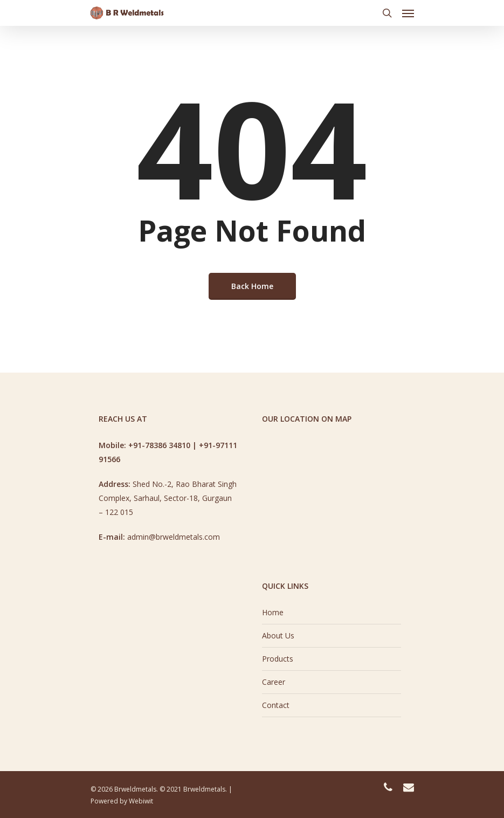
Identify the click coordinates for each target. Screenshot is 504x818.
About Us (278, 635)
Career (274, 682)
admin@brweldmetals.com (174, 537)
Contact (276, 705)
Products (278, 659)
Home (273, 612)
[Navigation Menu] (408, 13)
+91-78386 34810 (159, 445)
